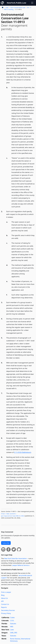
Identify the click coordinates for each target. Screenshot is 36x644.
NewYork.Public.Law (16, 3)
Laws (7, 8)
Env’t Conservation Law (18, 8)
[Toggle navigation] (32, 3)
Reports (4, 607)
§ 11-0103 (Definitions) (23, 452)
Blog (3, 595)
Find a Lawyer (6, 592)
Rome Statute (15, 639)
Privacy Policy (6, 613)
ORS (16, 633)
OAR (12, 633)
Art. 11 (29, 8)
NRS (12, 627)
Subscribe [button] (6, 543)
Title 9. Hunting (9, 9)
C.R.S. (12, 621)
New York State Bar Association (15, 558)
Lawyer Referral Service (20, 565)
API (2, 601)
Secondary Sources (8, 610)
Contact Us (5, 604)
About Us (4, 598)
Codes (12, 618)
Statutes (13, 624)
